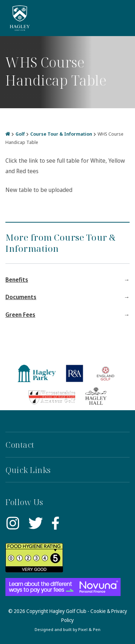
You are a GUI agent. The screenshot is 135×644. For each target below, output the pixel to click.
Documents (21, 297)
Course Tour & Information (61, 134)
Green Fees (20, 315)
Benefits (17, 280)
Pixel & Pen (89, 629)
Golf (20, 134)
